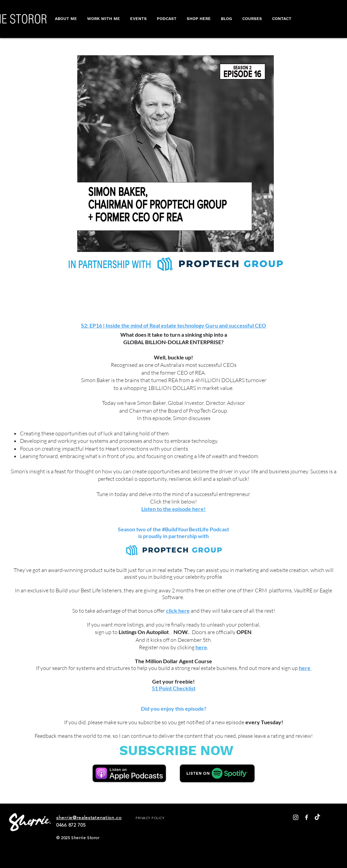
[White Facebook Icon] (307, 817)
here (201, 647)
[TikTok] (317, 817)
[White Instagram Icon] (296, 817)
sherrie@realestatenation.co (89, 817)
